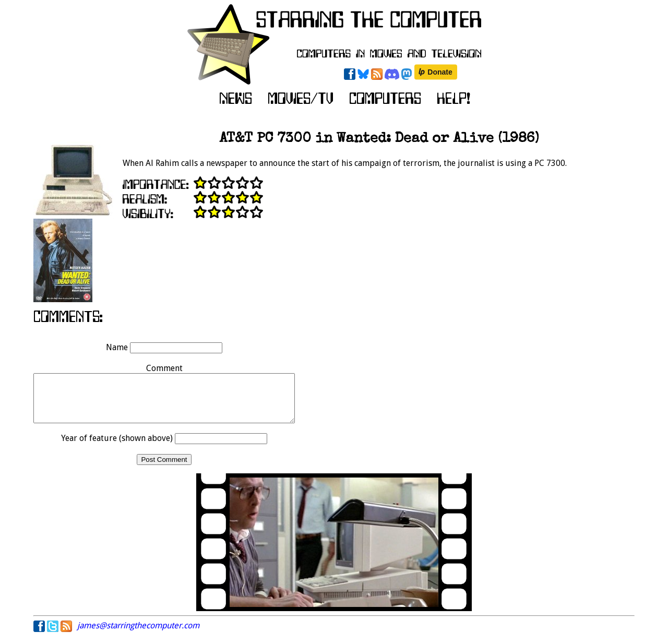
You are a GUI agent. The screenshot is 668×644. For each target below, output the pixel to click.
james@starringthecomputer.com (138, 635)
